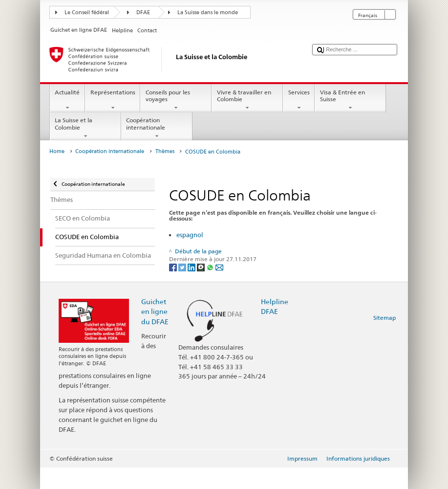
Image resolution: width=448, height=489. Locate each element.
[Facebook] (174, 267)
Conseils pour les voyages (176, 100)
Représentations (113, 100)
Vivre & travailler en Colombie (247, 100)
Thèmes (165, 151)
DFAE (143, 12)
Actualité (67, 100)
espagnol (190, 235)
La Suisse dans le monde (208, 12)
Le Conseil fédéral (87, 12)
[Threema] (202, 267)
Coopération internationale (157, 128)
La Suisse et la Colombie (85, 128)
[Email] (219, 267)
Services (299, 100)
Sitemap (384, 318)
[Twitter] (183, 267)
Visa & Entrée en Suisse (350, 100)
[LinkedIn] (192, 267)
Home (57, 151)
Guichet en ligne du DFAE (155, 311)
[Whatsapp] (211, 267)
